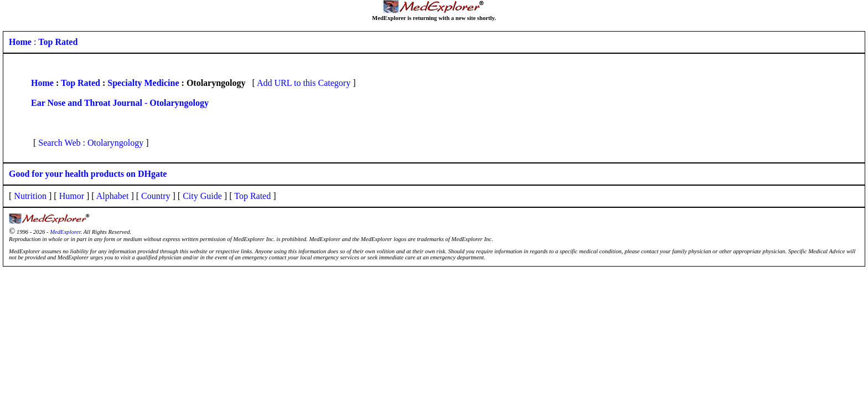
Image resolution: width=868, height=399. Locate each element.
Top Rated (81, 83)
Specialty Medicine (143, 83)
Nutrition (30, 196)
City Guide (202, 196)
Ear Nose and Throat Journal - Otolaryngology (120, 103)
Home (42, 83)
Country (156, 196)
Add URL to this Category (304, 83)
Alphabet (113, 196)
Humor (72, 196)
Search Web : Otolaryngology (91, 143)
